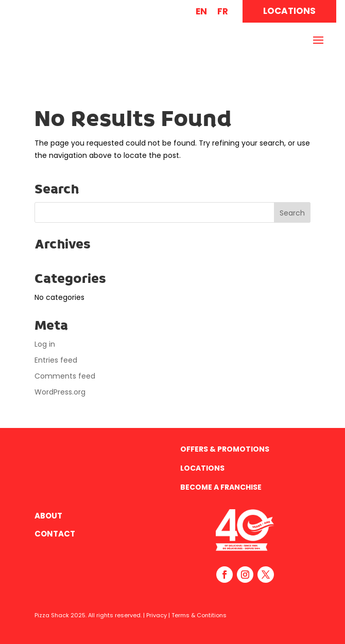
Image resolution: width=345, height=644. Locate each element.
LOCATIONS (289, 11)
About (48, 516)
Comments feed (65, 376)
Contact (55, 534)
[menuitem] (201, 12)
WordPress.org (60, 392)
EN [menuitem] (201, 11)
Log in (45, 344)
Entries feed (56, 360)
